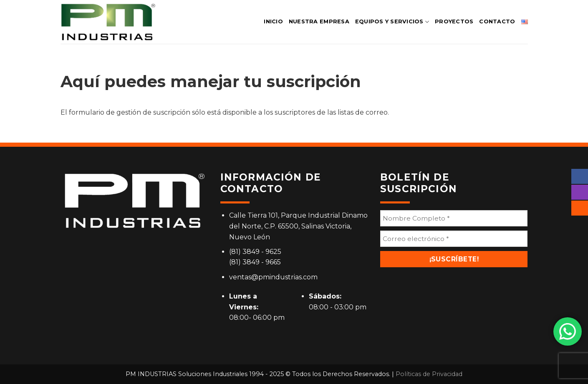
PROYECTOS (454, 21)
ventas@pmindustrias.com (273, 277)
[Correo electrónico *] (454, 239)
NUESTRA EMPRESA (319, 21)
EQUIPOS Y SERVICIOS (392, 22)
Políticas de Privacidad (429, 374)
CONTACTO (497, 21)
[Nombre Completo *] (454, 218)
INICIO (273, 21)
